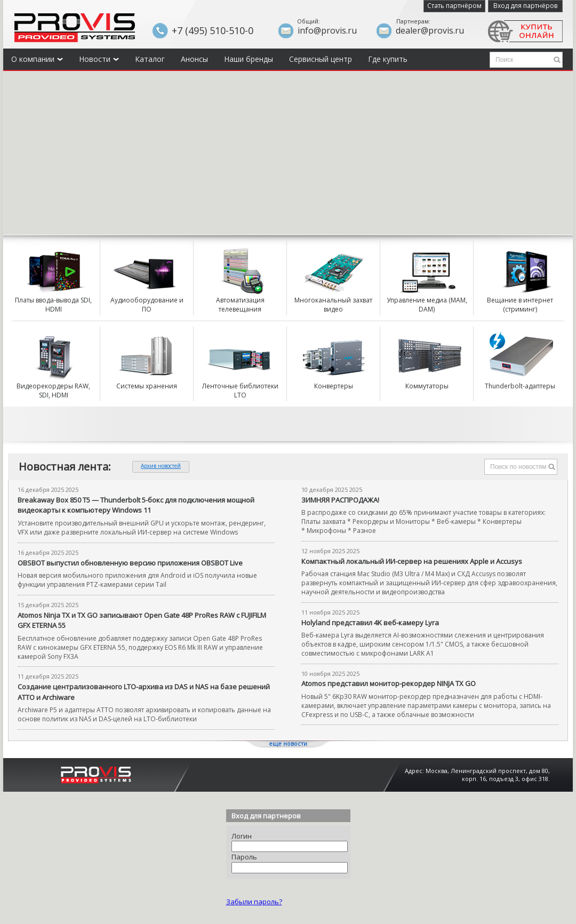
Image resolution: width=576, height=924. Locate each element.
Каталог (150, 59)
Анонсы (194, 59)
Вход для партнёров (525, 6)
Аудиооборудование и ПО (147, 305)
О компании (37, 59)
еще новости (288, 743)
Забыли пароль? (254, 902)
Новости (99, 59)
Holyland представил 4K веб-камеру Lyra (370, 623)
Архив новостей (161, 466)
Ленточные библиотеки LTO (240, 391)
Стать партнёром (454, 6)
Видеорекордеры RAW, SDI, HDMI (53, 391)
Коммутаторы (427, 386)
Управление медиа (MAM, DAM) (427, 305)
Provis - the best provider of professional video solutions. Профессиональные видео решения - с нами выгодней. (75, 28)
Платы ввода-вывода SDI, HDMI (53, 305)
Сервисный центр (321, 59)
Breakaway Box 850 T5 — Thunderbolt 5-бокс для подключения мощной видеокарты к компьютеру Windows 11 (136, 505)
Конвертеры (334, 386)
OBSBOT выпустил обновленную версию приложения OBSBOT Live (130, 563)
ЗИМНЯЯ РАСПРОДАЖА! (340, 500)
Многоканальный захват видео (333, 305)
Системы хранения (147, 386)
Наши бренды (249, 59)
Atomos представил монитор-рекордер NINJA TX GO (389, 683)
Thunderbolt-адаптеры (520, 386)
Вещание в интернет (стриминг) (520, 305)
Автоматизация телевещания (240, 305)
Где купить (388, 59)
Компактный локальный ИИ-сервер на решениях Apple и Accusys (412, 561)
